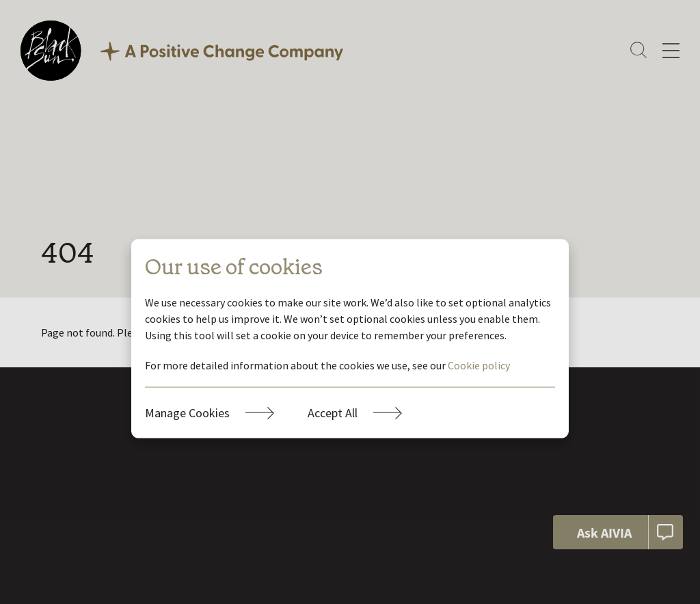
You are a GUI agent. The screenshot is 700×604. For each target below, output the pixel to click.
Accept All (333, 412)
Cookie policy (479, 365)
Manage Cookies (187, 412)
